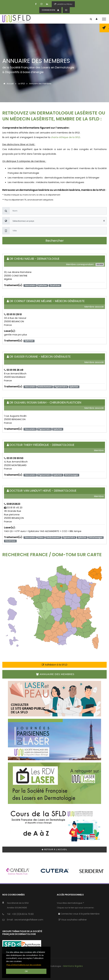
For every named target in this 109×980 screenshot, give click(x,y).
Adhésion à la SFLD (55, 665)
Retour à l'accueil (54, 849)
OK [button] (26, 971)
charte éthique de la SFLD (65, 137)
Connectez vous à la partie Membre (79, 914)
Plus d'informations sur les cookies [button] (24, 965)
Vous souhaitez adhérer (73, 920)
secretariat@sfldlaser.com (29, 920)
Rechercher (55, 241)
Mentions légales (73, 966)
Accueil (8, 84)
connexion (50, 10)
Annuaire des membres (55, 674)
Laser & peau (63, 4)
